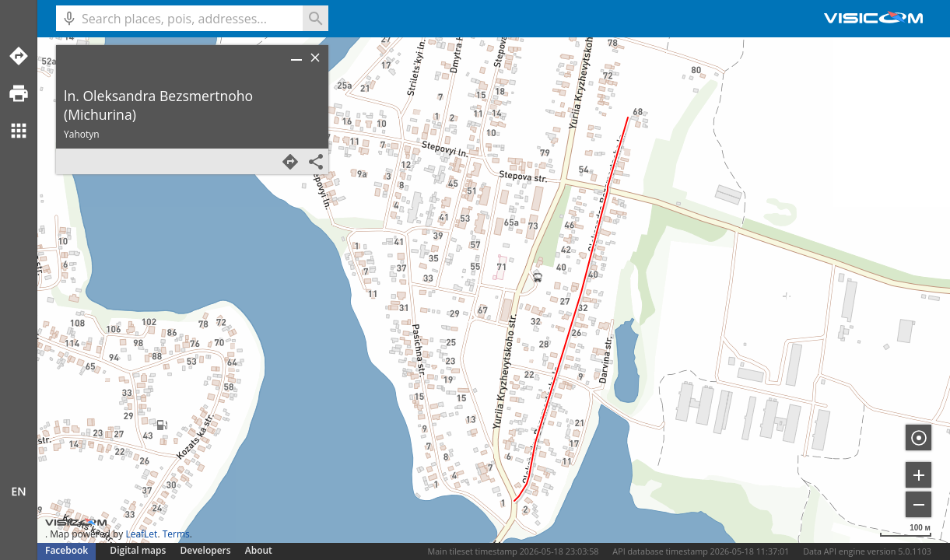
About (259, 550)
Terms (176, 534)
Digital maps (139, 550)
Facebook (67, 550)
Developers (206, 550)
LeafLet (141, 534)
